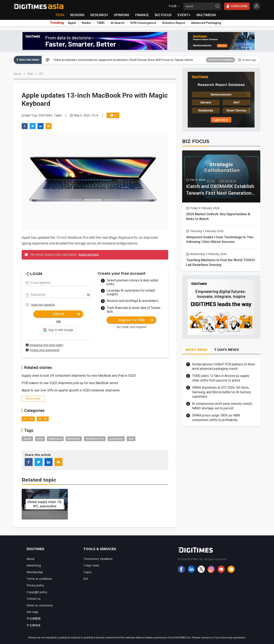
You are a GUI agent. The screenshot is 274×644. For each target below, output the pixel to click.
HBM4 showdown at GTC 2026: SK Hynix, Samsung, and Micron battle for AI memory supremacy (222, 392)
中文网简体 (34, 625)
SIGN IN (67, 314)
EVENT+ (184, 15)
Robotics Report (174, 23)
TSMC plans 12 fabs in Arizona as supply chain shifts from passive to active (221, 378)
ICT (41, 74)
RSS (86, 579)
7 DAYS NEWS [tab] (226, 350)
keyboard (55, 439)
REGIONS (77, 15)
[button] (58, 330)
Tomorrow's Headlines (221, 60)
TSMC (101, 23)
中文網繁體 (34, 618)
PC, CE (43, 419)
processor (116, 439)
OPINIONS (121, 15)
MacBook (74, 439)
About (31, 559)
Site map (32, 612)
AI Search (118, 23)
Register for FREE (136, 320)
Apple (72, 23)
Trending (57, 23)
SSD (131, 439)
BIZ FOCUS (163, 15)
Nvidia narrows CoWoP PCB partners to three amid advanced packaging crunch (223, 366)
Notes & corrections (40, 605)
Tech (30, 74)
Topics (88, 572)
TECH (60, 15)
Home (17, 74)
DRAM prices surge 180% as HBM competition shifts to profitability (216, 418)
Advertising (34, 565)
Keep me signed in (43, 305)
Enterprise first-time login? (46, 345)
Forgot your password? (45, 350)
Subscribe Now (88, 254)
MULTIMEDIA (206, 15)
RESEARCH (99, 15)
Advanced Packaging (206, 23)
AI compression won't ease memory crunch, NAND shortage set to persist (222, 406)
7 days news (91, 565)
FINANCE (142, 15)
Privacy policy (35, 585)
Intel (40, 439)
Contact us (34, 599)
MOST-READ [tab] (196, 350)
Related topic (39, 480)
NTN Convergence (143, 23)
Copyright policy (37, 592)
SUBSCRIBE (237, 6)
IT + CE (28, 419)
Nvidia (86, 23)
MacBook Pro (95, 439)
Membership (35, 572)
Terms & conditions (39, 579)
